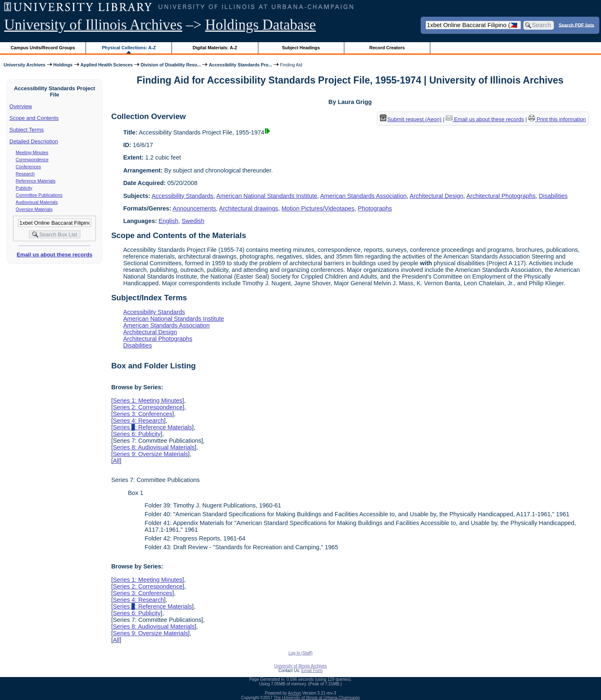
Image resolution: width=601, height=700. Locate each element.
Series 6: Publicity (136, 434)
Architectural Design (437, 196)
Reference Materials (36, 181)
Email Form (312, 671)
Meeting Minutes (32, 152)
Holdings (63, 65)
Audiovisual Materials (37, 202)
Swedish (193, 221)
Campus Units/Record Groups (43, 48)
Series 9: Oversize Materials (150, 454)
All (116, 461)
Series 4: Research (138, 421)
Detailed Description (34, 141)
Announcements (194, 208)
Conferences (28, 167)
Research (25, 174)
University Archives (24, 65)
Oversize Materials (34, 209)
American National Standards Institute (267, 196)
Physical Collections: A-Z (129, 48)
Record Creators (387, 48)
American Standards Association (363, 196)
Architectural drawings (249, 208)
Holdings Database (261, 25)
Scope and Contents (34, 118)
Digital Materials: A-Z (215, 48)
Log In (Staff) (300, 653)
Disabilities (553, 196)
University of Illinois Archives (93, 25)
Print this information (557, 119)
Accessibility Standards (182, 196)
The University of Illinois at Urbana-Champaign (317, 698)
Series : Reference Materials (152, 427)
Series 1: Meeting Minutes (147, 401)
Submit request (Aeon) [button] (411, 119)
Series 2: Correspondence (148, 407)
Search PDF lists (577, 25)
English (168, 221)
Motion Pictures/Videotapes (318, 208)
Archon (295, 693)
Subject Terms (27, 130)
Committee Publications (39, 195)
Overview (21, 106)
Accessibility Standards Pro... (240, 65)
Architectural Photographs (501, 196)
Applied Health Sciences (107, 65)
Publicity (24, 188)
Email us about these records (54, 255)
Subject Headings (301, 48)
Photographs (375, 208)
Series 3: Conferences (142, 414)
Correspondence (32, 160)
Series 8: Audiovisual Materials (154, 447)
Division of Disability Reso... (171, 65)
